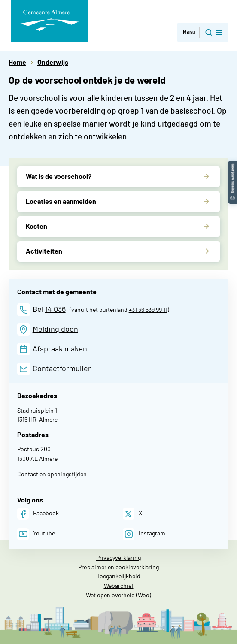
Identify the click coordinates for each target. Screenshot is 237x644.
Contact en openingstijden (52, 474)
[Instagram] (144, 534)
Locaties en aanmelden (61, 201)
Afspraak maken (60, 348)
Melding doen (55, 329)
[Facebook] (38, 514)
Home (17, 62)
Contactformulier (62, 368)
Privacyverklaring (118, 558)
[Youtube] (36, 534)
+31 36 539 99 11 (148, 310)
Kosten (36, 226)
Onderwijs (53, 62)
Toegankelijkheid (118, 576)
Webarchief (119, 585)
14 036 (55, 309)
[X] (132, 514)
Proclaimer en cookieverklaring (118, 567)
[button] (232, 165)
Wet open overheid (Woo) (118, 595)
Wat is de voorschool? (59, 176)
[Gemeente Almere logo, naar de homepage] (49, 21)
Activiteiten (44, 251)
